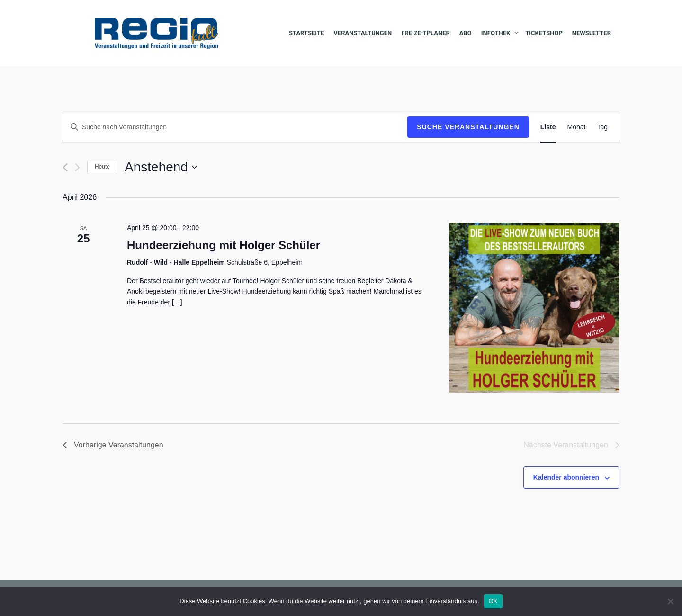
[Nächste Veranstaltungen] (77, 167)
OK (493, 601)
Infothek (496, 33)
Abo (466, 33)
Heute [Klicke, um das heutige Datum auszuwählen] (102, 167)
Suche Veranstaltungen (468, 127)
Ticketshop (544, 33)
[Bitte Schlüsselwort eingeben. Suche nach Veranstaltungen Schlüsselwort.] (235, 127)
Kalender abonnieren (566, 477)
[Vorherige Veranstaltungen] (65, 167)
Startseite (306, 33)
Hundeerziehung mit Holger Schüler (224, 245)
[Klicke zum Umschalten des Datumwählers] (161, 167)
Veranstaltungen (363, 33)
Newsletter (592, 33)
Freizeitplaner (426, 33)
